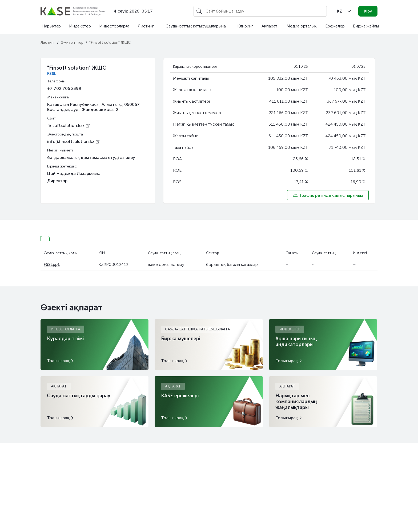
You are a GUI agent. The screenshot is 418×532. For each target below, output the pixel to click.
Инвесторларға (114, 26)
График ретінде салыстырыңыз (328, 195)
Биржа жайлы (366, 26)
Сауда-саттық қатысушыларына (196, 26)
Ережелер (335, 26)
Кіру (368, 11)
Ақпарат (269, 26)
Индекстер (80, 26)
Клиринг (245, 26)
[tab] (45, 239)
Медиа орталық (302, 26)
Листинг (146, 26)
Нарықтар (51, 26)
